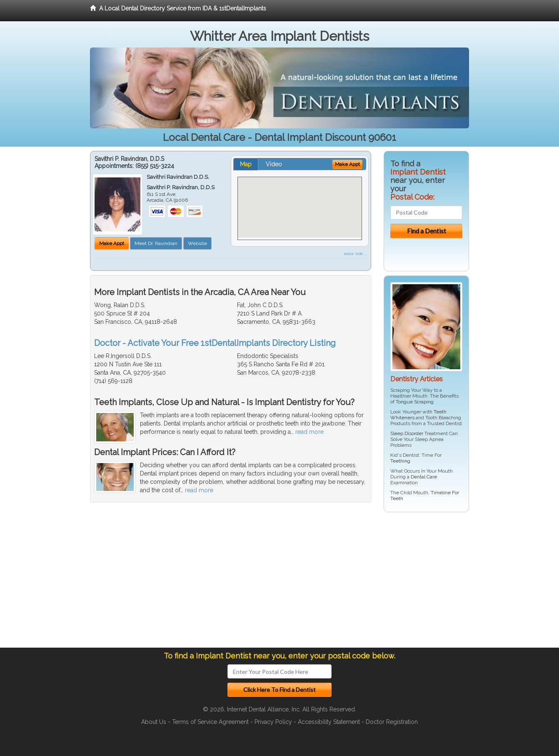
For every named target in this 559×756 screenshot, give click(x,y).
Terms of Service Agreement (210, 722)
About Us (154, 722)
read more (309, 432)
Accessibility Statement (329, 722)
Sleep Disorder (407, 433)
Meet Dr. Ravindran (156, 243)
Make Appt (112, 243)
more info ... (355, 254)
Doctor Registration (392, 722)
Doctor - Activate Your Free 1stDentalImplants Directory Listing (215, 343)
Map (246, 164)
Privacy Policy (273, 722)
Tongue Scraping (415, 402)
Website (197, 243)
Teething (400, 461)
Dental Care (424, 477)
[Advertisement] (426, 583)
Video (274, 164)
